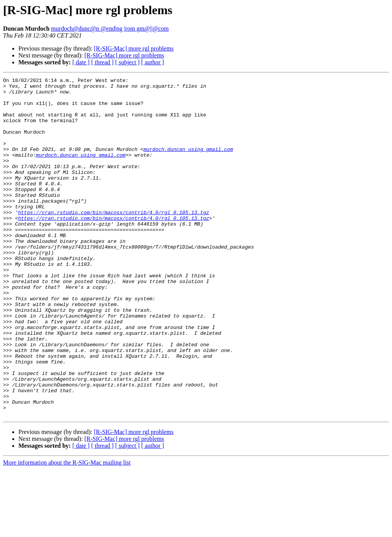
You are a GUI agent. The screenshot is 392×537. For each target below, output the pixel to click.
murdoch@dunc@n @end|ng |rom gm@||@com (110, 29)
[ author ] (153, 62)
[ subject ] (127, 62)
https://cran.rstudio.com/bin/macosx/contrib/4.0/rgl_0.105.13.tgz (114, 240)
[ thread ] (102, 62)
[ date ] (81, 62)
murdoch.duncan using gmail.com (188, 164)
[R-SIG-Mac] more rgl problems (134, 48)
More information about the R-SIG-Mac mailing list (67, 530)
